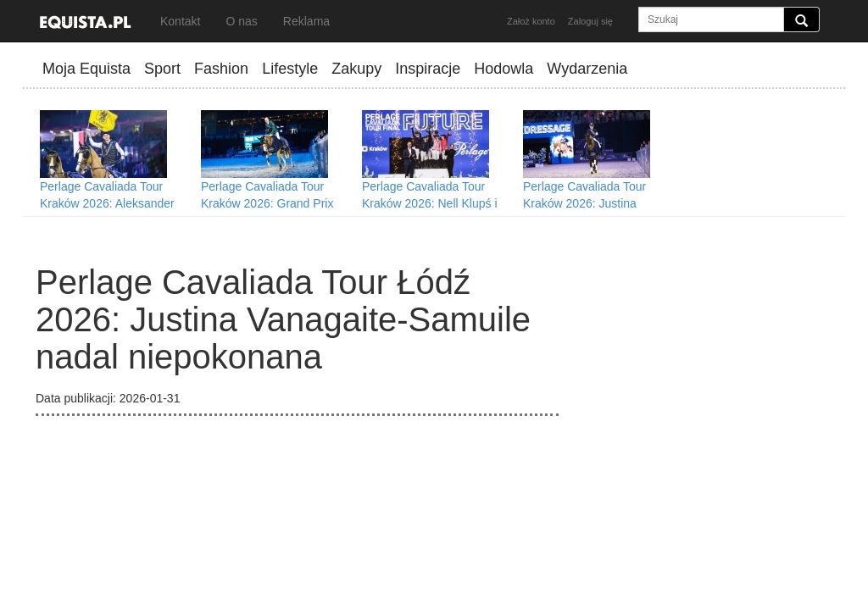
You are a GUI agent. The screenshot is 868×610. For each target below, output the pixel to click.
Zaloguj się (590, 21)
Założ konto (531, 21)
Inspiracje (428, 69)
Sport (162, 69)
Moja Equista (86, 69)
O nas (241, 21)
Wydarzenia (587, 69)
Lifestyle (290, 69)
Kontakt (180, 21)
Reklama (306, 21)
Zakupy (356, 69)
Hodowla (504, 69)
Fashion (221, 69)
